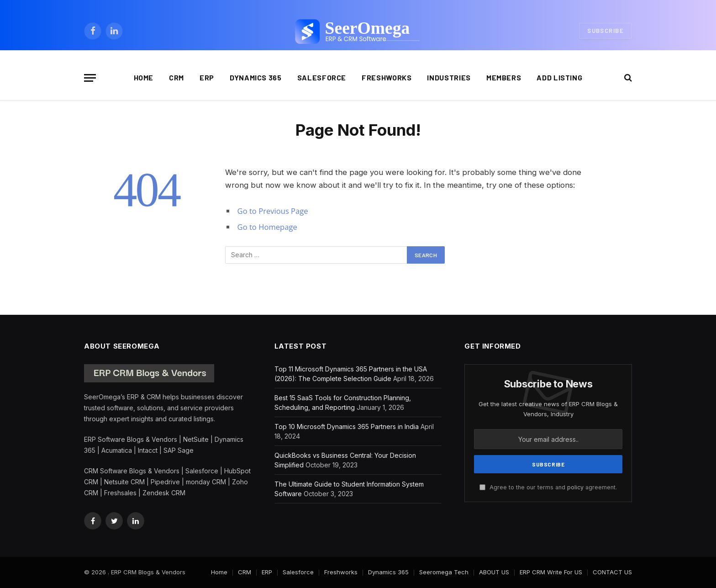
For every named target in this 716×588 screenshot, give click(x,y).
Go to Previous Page (273, 211)
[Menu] (90, 78)
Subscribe (605, 31)
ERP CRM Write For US (551, 572)
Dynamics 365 (256, 77)
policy (575, 487)
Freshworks (387, 77)
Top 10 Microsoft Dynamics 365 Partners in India (347, 426)
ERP (207, 77)
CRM (176, 77)
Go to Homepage (267, 227)
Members (504, 77)
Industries (449, 77)
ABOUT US (494, 572)
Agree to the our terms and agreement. (548, 487)
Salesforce (322, 77)
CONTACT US (612, 572)
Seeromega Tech (444, 572)
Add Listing (559, 77)
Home (144, 77)
